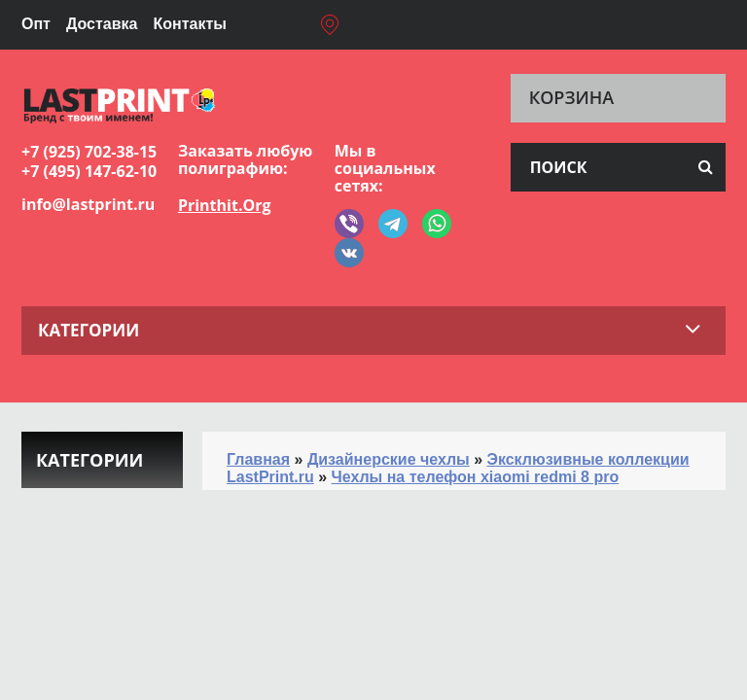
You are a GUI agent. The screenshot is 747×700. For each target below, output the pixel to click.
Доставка (102, 24)
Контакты (189, 24)
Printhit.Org (225, 205)
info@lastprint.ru (88, 204)
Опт (36, 24)
